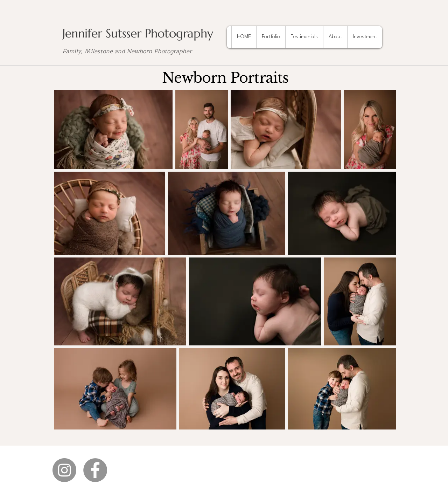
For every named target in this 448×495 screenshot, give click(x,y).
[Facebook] (95, 470)
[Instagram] (64, 470)
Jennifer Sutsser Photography (138, 33)
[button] (271, 37)
